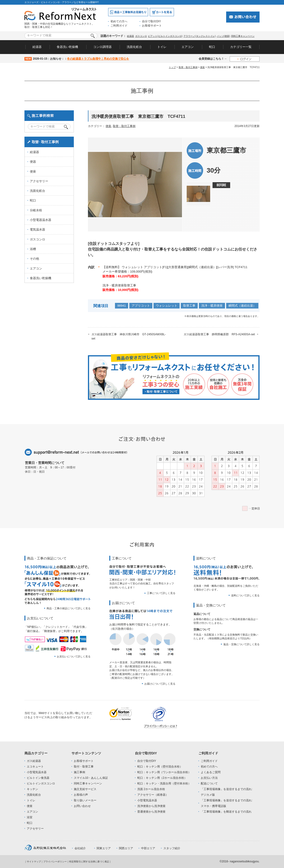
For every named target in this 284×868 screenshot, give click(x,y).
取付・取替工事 (84, 767)
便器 (33, 162)
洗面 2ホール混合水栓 (151, 789)
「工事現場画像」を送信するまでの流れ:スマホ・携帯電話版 (227, 803)
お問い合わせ (82, 806)
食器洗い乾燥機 (67, 47)
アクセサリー (39, 181)
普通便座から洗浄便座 (151, 812)
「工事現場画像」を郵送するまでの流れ (226, 812)
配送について (209, 783)
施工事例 (79, 772)
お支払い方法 (209, 778)
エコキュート (35, 767)
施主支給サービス (85, 789)
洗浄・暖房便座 (212, 306)
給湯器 (130, 36)
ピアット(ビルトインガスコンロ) (165, 36)
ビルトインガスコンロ (41, 783)
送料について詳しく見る (245, 595)
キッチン (32, 789)
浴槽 (33, 249)
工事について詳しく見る (161, 593)
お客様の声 (81, 795)
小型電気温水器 (37, 772)
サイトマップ (34, 862)
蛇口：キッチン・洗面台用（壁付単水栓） (164, 783)
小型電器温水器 (41, 220)
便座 (202, 67)
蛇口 (212, 47)
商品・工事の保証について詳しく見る (69, 608)
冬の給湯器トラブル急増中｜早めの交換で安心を (98, 59)
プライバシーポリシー (55, 862)
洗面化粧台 (134, 47)
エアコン (188, 47)
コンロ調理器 (103, 47)
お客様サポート (152, 26)
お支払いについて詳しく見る (74, 656)
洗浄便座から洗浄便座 (151, 806)
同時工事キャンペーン (243, 36)
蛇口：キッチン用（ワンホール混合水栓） (164, 772)
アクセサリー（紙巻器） (153, 795)
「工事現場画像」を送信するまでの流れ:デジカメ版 (227, 792)
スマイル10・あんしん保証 (91, 778)
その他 (34, 259)
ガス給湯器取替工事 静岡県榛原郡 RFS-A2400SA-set (219, 334)
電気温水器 (37, 230)
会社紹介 (80, 848)
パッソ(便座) (223, 36)
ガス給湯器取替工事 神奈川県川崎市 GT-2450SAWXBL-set (129, 336)
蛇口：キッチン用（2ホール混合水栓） (162, 778)
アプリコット (141, 306)
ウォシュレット (167, 306)
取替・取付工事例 (188, 67)
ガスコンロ (141, 36)
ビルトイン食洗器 (38, 778)
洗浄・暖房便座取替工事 (119, 285)
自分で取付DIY (151, 21)
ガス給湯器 (34, 761)
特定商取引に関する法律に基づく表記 (89, 862)
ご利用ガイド (119, 26)
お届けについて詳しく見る (160, 684)
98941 (122, 306)
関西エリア (126, 848)
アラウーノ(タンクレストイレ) (199, 36)
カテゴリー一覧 (241, 47)
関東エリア (104, 848)
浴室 (30, 817)
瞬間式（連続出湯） (242, 306)
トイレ (162, 47)
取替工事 (189, 306)
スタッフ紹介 (172, 848)
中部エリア (148, 848)
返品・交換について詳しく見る (241, 644)
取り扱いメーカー (85, 800)
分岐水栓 (36, 210)
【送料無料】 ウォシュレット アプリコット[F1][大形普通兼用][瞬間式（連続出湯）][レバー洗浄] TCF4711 (175, 267)
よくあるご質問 (211, 772)
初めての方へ (119, 21)
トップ (172, 67)
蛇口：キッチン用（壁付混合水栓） (160, 767)
